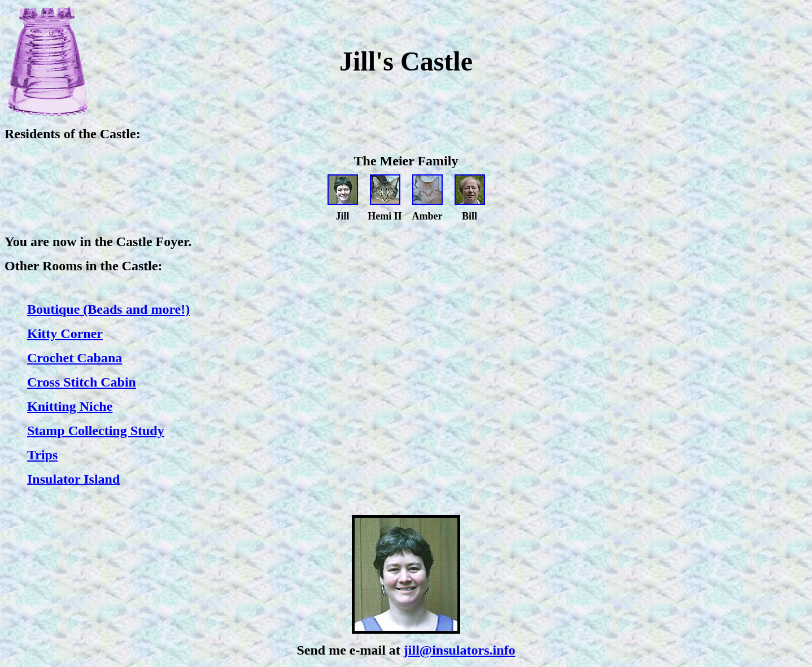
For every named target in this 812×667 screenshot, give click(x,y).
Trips (42, 455)
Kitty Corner (65, 333)
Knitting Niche (70, 406)
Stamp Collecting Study (96, 431)
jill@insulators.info (460, 650)
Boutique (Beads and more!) (108, 309)
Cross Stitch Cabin (82, 382)
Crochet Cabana (75, 358)
